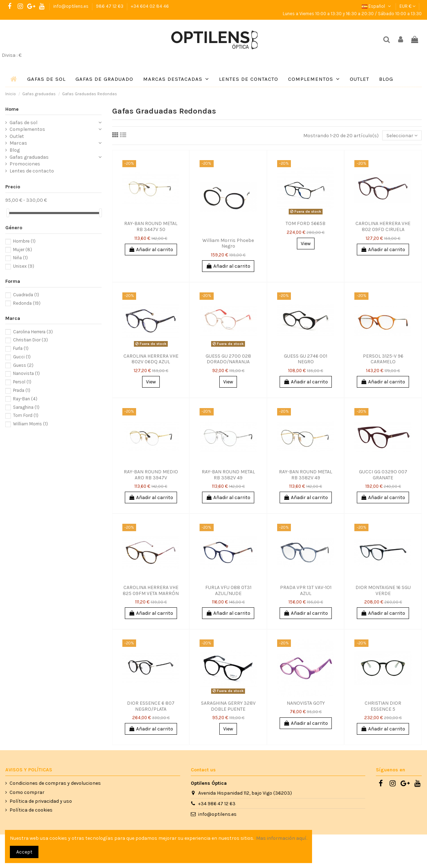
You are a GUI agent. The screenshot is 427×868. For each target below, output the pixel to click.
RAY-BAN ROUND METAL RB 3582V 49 (228, 475)
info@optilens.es (71, 6)
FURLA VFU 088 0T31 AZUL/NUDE (228, 590)
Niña (20, 258)
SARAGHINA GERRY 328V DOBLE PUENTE (228, 706)
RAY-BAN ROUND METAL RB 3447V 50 (151, 226)
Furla (21, 348)
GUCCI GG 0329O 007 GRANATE (383, 475)
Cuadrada (26, 295)
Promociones (25, 164)
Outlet (17, 136)
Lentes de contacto (32, 171)
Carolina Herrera (33, 332)
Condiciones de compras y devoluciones (55, 783)
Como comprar (27, 792)
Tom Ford (26, 415)
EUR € (407, 6)
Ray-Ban (25, 399)
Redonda (27, 303)
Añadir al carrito (151, 250)
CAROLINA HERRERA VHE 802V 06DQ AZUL (151, 359)
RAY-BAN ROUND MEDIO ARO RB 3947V (151, 475)
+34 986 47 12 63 (217, 804)
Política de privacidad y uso (41, 801)
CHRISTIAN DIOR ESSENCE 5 (383, 706)
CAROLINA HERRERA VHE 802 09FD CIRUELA (383, 226)
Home (12, 109)
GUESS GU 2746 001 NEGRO (306, 359)
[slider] (8, 213)
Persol (22, 382)
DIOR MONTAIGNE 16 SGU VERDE (383, 590)
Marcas (18, 143)
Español (377, 6)
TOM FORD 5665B (306, 223)
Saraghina (26, 407)
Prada (22, 390)
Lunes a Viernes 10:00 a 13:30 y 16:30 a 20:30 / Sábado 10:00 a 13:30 (352, 14)
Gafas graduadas (29, 157)
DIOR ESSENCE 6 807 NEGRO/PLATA (151, 706)
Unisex (24, 266)
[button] (176, 79)
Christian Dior (30, 340)
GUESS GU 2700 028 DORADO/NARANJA (228, 359)
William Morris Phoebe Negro (228, 243)
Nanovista (26, 373)
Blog (15, 150)
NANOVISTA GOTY (306, 703)
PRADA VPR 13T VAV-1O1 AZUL (306, 590)
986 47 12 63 (110, 6)
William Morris (30, 424)
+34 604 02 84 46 (150, 6)
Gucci (22, 357)
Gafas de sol (23, 123)
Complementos (27, 129)
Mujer (23, 250)
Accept (24, 852)
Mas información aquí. (282, 838)
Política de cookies (31, 810)
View (306, 244)
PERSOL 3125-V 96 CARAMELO (383, 359)
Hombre (24, 241)
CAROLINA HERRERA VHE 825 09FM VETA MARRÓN (151, 590)
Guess (23, 365)
